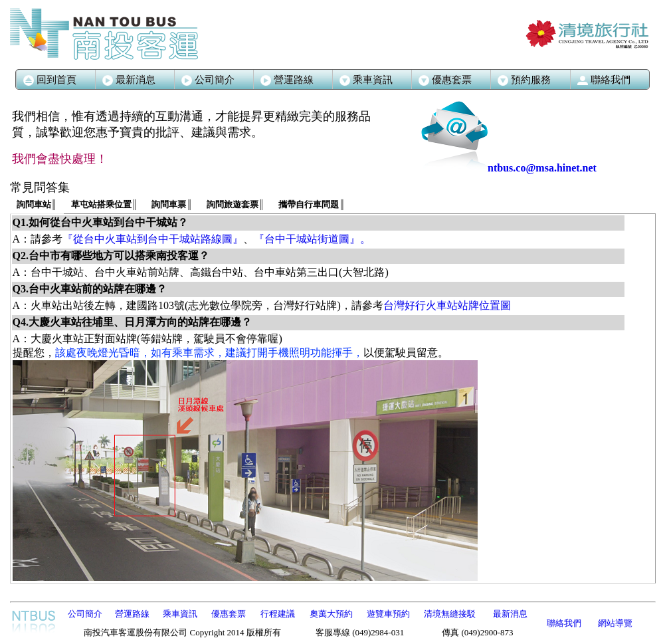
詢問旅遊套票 (236, 204)
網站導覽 (615, 623)
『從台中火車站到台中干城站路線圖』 (153, 239)
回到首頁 (50, 80)
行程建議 (278, 614)
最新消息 (129, 80)
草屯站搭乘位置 (104, 204)
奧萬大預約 (331, 614)
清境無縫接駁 (450, 614)
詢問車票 (172, 204)
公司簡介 (208, 80)
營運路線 (287, 80)
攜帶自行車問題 (312, 204)
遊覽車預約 (388, 614)
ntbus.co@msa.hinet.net (509, 168)
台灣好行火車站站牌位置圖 (447, 305)
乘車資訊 (180, 614)
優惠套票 (229, 614)
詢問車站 (37, 204)
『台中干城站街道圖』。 (312, 239)
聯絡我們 (564, 623)
